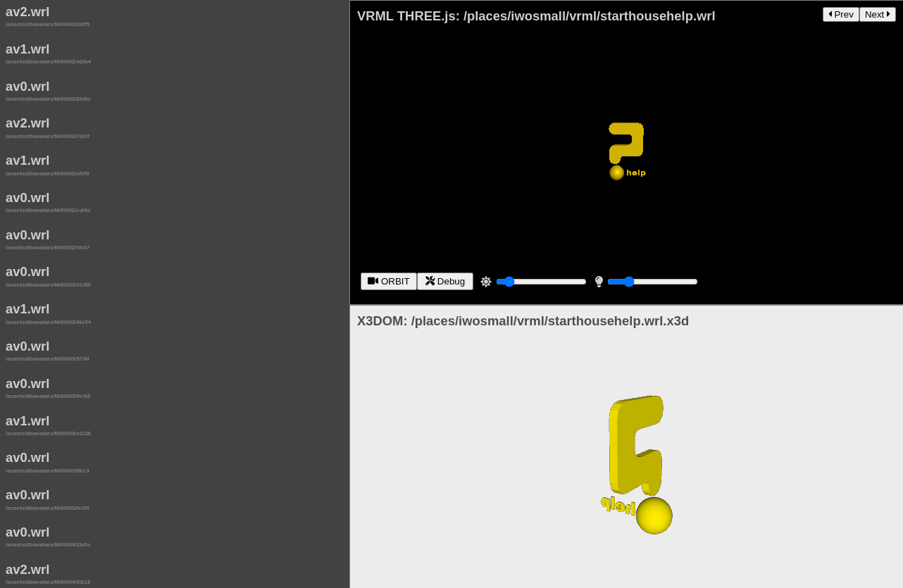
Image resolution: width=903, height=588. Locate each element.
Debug (447, 277)
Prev (841, 14)
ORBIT (390, 277)
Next (878, 14)
